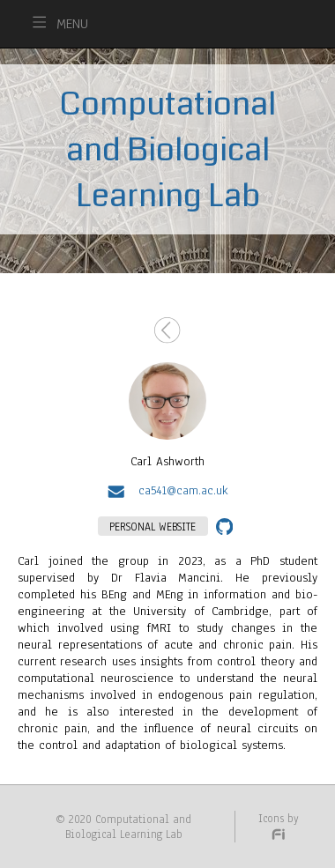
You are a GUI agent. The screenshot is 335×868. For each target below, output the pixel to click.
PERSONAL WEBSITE (153, 527)
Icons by (279, 826)
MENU (72, 24)
